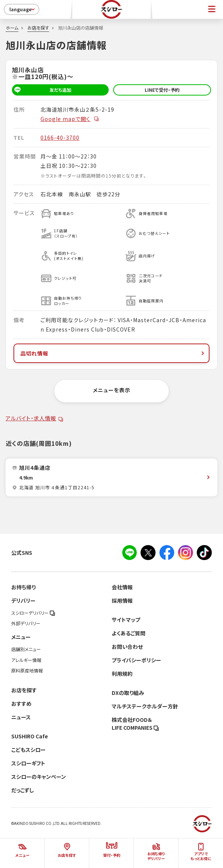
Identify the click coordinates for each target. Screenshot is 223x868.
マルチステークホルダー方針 (145, 706)
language (23, 9)
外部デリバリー (26, 623)
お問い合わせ (127, 647)
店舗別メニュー (26, 649)
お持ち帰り (23, 587)
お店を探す (38, 28)
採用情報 (122, 601)
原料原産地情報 (27, 671)
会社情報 (122, 587)
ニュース (21, 717)
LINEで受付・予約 (162, 90)
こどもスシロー (28, 750)
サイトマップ (126, 620)
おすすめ (21, 704)
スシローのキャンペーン (39, 777)
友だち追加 (42, 90)
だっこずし (22, 790)
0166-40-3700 (60, 137)
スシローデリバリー (33, 613)
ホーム (12, 28)
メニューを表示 (112, 390)
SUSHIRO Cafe (30, 736)
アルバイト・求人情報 (31, 418)
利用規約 (122, 674)
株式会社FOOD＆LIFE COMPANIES (135, 724)
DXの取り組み (128, 693)
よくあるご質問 (129, 633)
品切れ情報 (113, 353)
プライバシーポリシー (136, 660)
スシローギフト (28, 763)
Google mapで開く (70, 119)
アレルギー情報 (26, 660)
